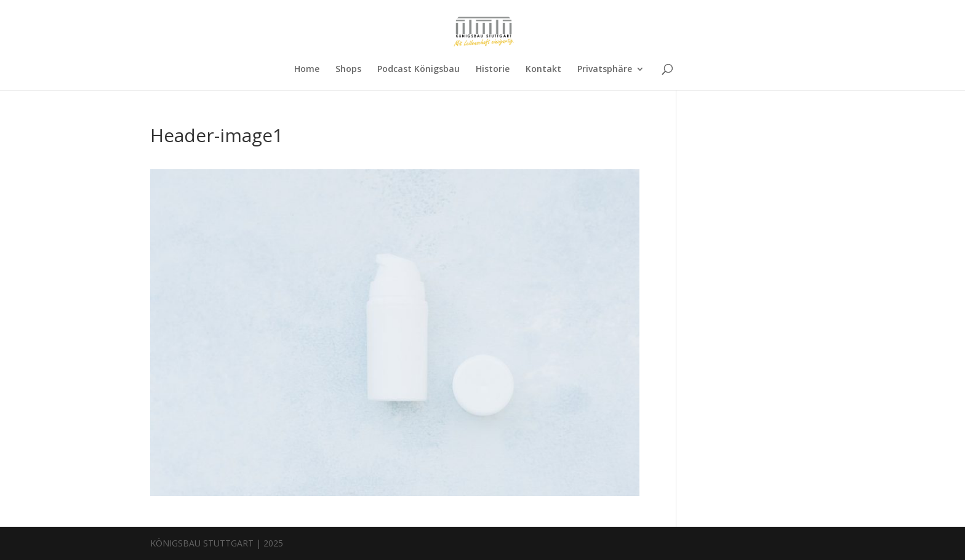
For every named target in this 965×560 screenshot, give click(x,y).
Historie (493, 70)
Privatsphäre (605, 70)
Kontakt (543, 70)
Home (307, 70)
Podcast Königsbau (418, 70)
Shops (348, 70)
